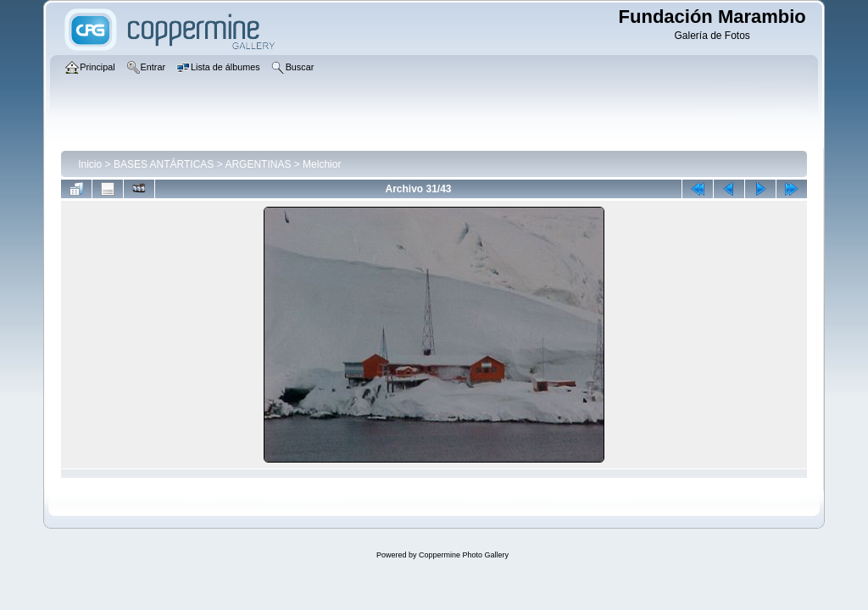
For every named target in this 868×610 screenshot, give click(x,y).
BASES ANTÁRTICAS (164, 164)
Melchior (322, 164)
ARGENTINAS (258, 164)
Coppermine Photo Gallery (464, 555)
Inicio (90, 164)
